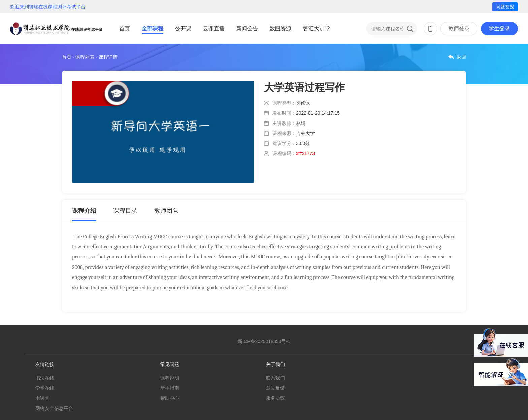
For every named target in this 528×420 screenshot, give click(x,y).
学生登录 (499, 28)
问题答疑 (505, 7)
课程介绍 (84, 211)
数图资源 (280, 28)
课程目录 (125, 211)
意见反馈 (275, 388)
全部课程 (153, 28)
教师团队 (166, 211)
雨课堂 (42, 398)
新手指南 (170, 388)
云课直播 (214, 28)
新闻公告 (247, 28)
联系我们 (275, 378)
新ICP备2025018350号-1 (264, 341)
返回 (461, 57)
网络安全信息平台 (54, 408)
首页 (125, 28)
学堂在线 (45, 388)
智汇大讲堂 (317, 28)
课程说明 (170, 378)
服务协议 (275, 398)
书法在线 (45, 378)
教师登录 (459, 28)
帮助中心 (170, 398)
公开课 (183, 28)
